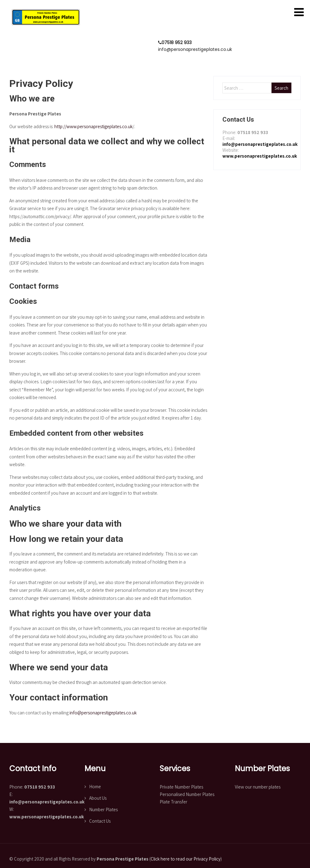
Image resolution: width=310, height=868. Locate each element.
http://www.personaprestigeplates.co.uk (93, 126)
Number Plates (103, 810)
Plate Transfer (173, 802)
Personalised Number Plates (187, 794)
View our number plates (258, 787)
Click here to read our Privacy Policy (186, 859)
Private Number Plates (181, 787)
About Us (98, 798)
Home (95, 787)
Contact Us (100, 821)
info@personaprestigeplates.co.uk (103, 713)
